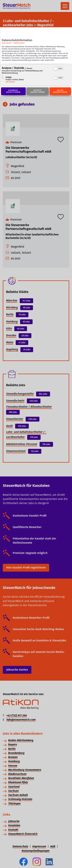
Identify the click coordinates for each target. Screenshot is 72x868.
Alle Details (10, 82)
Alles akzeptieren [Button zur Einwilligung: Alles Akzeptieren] (60, 91)
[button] (56, 69)
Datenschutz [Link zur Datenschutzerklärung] (19, 43)
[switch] (59, 68)
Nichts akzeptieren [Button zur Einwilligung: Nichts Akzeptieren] (38, 91)
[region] (36, 75)
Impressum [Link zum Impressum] (7, 43)
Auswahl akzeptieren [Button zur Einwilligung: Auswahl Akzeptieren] (13, 91)
